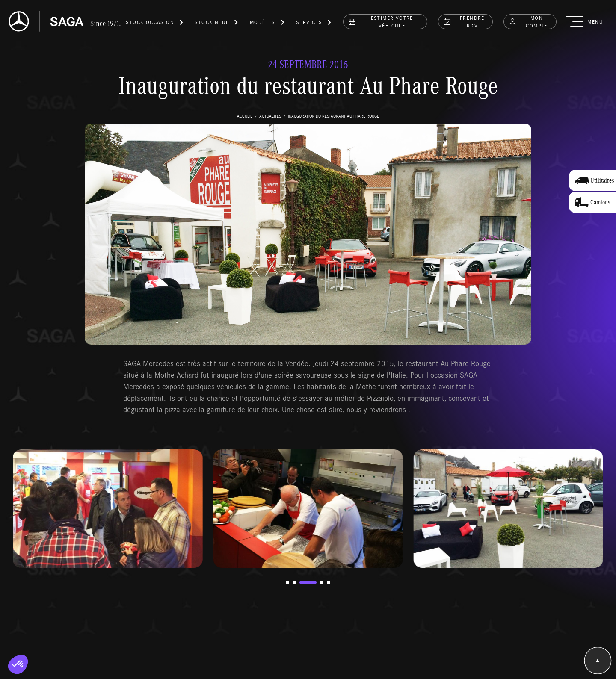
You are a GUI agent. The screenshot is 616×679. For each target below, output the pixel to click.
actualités (270, 116)
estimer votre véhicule (381, 21)
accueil (245, 116)
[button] (155, 24)
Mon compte (528, 21)
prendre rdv (464, 21)
